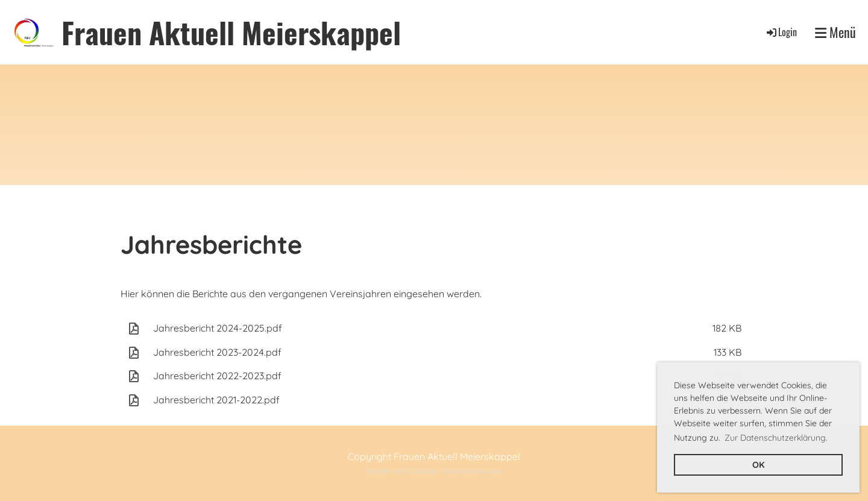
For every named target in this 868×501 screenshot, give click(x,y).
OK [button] (758, 465)
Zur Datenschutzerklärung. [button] (776, 438)
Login (781, 32)
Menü (835, 32)
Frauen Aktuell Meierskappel (231, 32)
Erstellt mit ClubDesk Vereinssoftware (434, 471)
